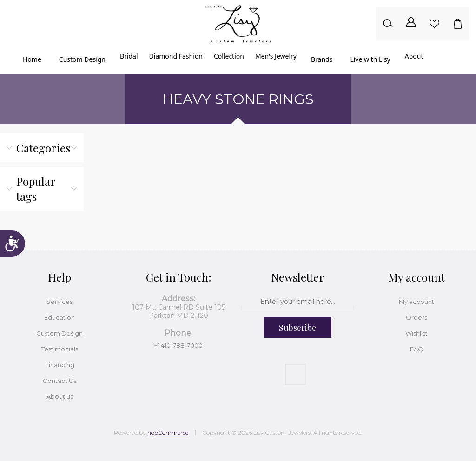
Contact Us (59, 381)
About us (60, 396)
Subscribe (298, 328)
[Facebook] (295, 374)
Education (59, 317)
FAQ (417, 349)
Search (388, 23)
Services (59, 302)
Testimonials (60, 349)
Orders (416, 317)
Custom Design (59, 333)
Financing (60, 365)
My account (416, 302)
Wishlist (434, 23)
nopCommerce (168, 432)
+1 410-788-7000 (178, 345)
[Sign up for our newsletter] (297, 302)
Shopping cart (457, 23)
